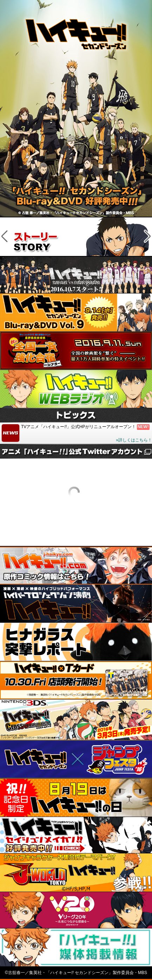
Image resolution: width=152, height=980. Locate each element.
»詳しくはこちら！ (134, 440)
